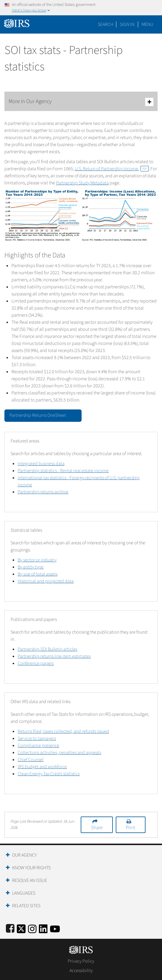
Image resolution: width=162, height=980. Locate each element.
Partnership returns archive (43, 492)
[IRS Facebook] (10, 928)
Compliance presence (38, 746)
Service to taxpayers (37, 738)
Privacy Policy (81, 961)
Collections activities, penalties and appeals (59, 753)
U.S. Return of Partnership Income (112, 169)
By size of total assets (38, 574)
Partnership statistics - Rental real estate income (63, 471)
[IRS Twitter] (21, 928)
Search (105, 24)
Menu (147, 24)
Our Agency (24, 855)
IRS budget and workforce (42, 767)
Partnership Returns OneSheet (43, 415)
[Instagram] (32, 928)
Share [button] (97, 828)
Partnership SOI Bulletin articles (47, 649)
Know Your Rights (31, 868)
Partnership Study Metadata (82, 183)
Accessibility (81, 971)
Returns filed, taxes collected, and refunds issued (63, 731)
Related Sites (26, 906)
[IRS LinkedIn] (43, 928)
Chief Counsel (31, 760)
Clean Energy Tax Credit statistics (49, 774)
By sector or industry (37, 560)
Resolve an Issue (30, 880)
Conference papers (36, 663)
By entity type (31, 567)
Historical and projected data (46, 581)
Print (130, 828)
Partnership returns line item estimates (54, 656)
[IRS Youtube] (55, 928)
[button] (127, 24)
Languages (24, 893)
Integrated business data (41, 464)
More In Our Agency (81, 102)
